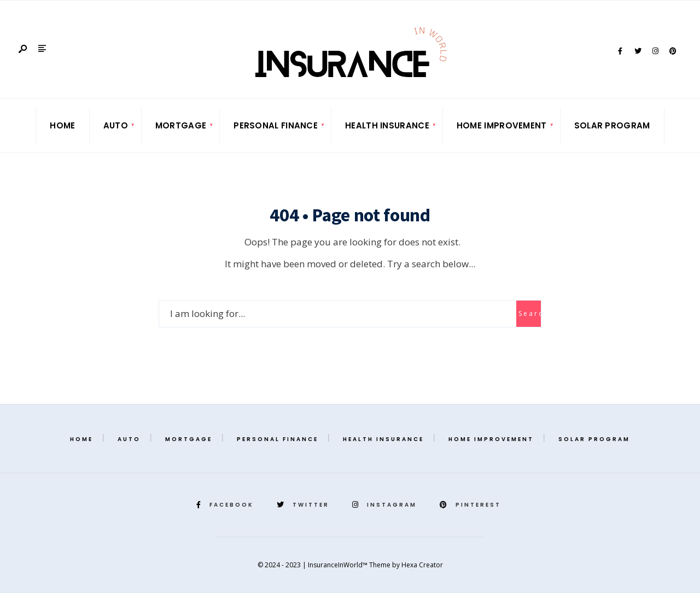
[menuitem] (116, 126)
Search (530, 313)
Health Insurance (387, 125)
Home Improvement (502, 125)
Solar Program (612, 125)
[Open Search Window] (24, 49)
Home (62, 125)
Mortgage (181, 125)
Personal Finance (276, 125)
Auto (116, 125)
